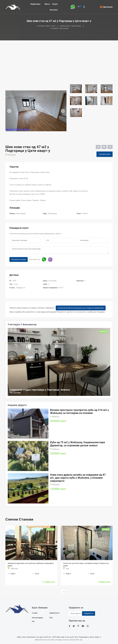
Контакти (54, 10)
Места (47, 4)
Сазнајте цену (105, 154)
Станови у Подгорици (60, 28)
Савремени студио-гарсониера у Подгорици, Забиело (40, 390)
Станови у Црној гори (46, 26)
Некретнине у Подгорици (71, 26)
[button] (10, 111)
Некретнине (35, 4)
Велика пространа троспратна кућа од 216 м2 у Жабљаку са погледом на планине (79, 411)
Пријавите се (89, 613)
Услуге (55, 4)
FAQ (51, 618)
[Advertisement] (59, 58)
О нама (35, 613)
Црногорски (108, 7)
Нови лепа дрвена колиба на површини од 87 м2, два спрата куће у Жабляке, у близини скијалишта (78, 478)
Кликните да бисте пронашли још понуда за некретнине (81, 308)
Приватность (54, 613)
